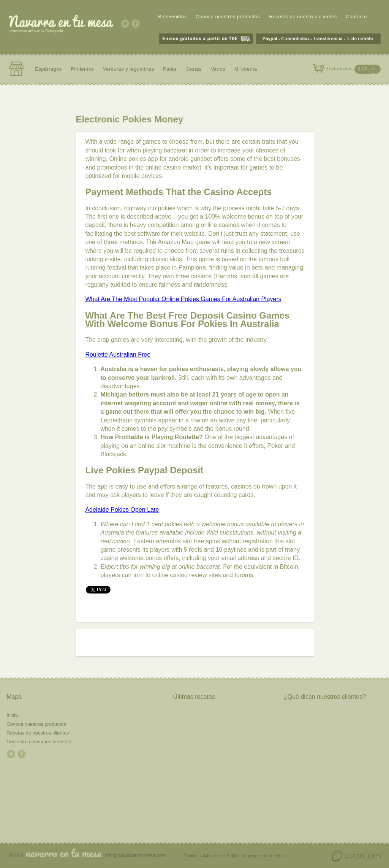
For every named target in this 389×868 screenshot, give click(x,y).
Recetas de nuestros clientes (303, 17)
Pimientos (82, 69)
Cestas (194, 69)
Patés (170, 69)
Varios (218, 69)
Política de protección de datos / (257, 856)
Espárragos (48, 69)
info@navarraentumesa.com (135, 855)
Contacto (356, 17)
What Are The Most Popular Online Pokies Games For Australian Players (183, 299)
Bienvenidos (172, 17)
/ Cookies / (191, 856)
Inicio (12, 715)
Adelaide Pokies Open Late (122, 510)
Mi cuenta (246, 69)
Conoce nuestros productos (228, 17)
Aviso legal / (214, 856)
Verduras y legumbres (129, 69)
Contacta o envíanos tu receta (39, 742)
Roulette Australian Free (118, 355)
